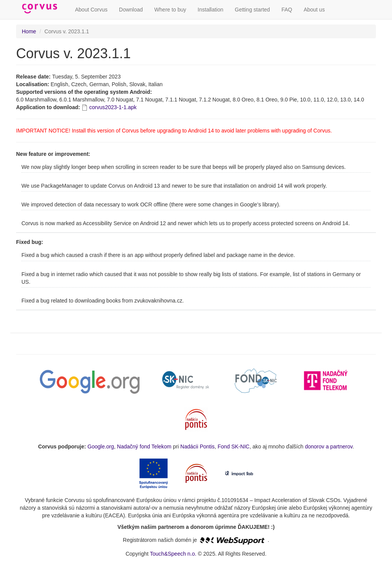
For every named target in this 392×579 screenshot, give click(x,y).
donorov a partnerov (328, 447)
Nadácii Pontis (198, 447)
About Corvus (91, 10)
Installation (210, 10)
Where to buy (170, 10)
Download (131, 10)
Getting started (252, 10)
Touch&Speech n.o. (173, 554)
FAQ (287, 10)
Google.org (101, 447)
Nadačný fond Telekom (144, 447)
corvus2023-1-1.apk (113, 107)
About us (314, 10)
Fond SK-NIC (233, 447)
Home (29, 31)
